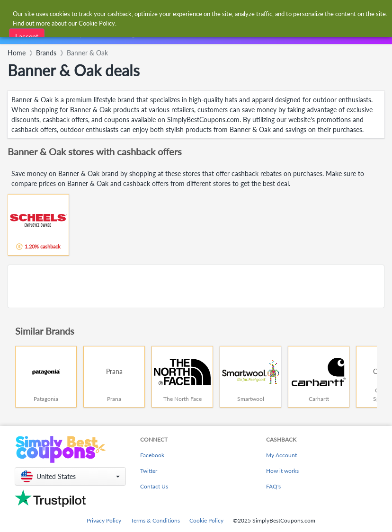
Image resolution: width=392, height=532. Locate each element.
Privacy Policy (104, 520)
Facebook (152, 455)
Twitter (149, 471)
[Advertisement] (196, 286)
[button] (70, 476)
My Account (281, 455)
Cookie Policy (206, 520)
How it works (282, 471)
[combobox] (186, 13)
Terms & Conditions (155, 520)
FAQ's (273, 486)
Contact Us (154, 486)
